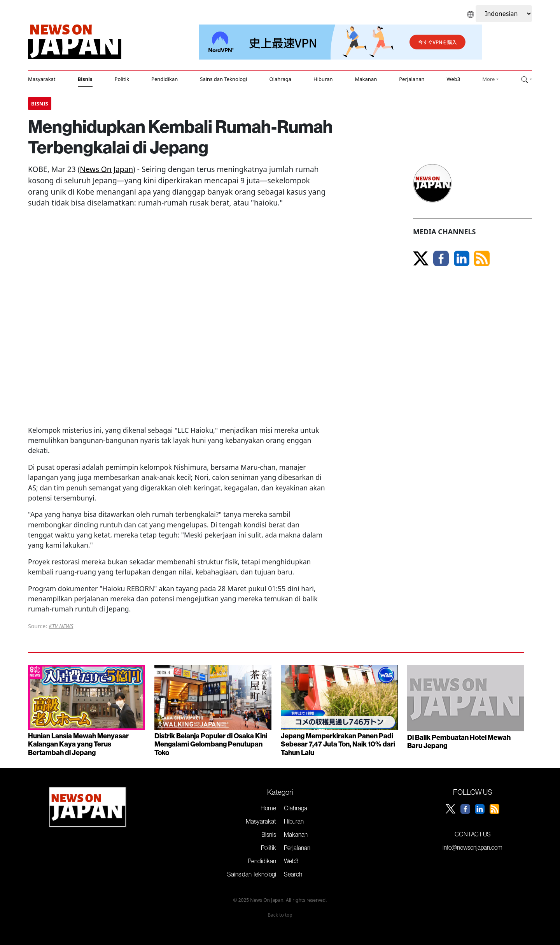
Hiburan (323, 79)
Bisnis (85, 79)
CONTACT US (473, 834)
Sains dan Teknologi (223, 79)
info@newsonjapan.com (472, 847)
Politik (122, 79)
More (488, 79)
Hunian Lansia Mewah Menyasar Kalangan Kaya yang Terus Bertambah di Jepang (78, 744)
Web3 (454, 79)
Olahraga (280, 79)
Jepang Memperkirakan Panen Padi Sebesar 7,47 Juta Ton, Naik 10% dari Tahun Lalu (338, 744)
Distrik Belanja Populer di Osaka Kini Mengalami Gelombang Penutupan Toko (211, 744)
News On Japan (107, 169)
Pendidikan (164, 79)
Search (293, 874)
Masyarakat (42, 79)
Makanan (366, 79)
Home (268, 808)
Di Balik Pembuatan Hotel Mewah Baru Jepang (459, 742)
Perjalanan (412, 79)
